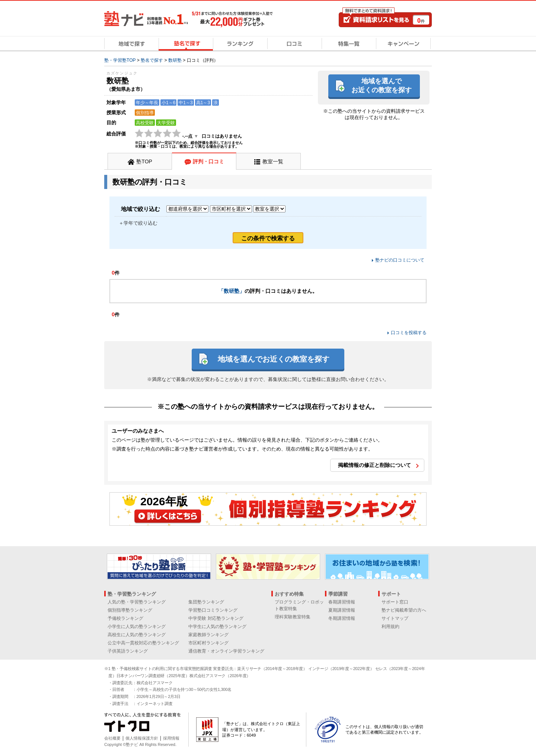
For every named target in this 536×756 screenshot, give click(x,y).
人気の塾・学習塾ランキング (137, 602)
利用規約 (390, 627)
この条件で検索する (268, 238)
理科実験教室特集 (293, 617)
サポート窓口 (395, 602)
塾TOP (144, 161)
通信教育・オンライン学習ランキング (226, 651)
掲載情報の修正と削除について (374, 465)
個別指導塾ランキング (130, 610)
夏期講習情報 (342, 610)
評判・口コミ (208, 161)
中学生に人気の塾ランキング (217, 627)
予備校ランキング (125, 618)
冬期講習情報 (342, 618)
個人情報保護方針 (142, 738)
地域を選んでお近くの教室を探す (382, 85)
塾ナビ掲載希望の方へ (404, 610)
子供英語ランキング (128, 651)
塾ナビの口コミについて (400, 260)
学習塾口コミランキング (213, 610)
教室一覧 (273, 161)
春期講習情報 (342, 602)
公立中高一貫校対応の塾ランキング (143, 643)
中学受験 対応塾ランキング (216, 618)
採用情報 (171, 738)
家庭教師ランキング (208, 635)
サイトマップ (395, 618)
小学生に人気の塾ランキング (137, 627)
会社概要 (112, 738)
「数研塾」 (232, 291)
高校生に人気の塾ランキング (137, 635)
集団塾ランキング (206, 602)
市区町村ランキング (208, 643)
